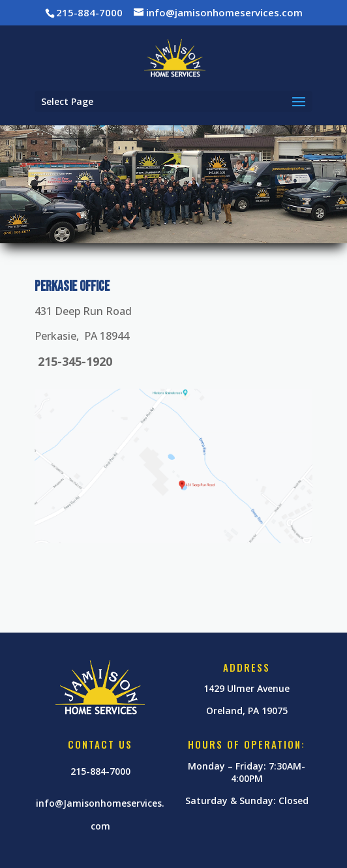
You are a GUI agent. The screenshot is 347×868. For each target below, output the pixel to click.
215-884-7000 (100, 771)
